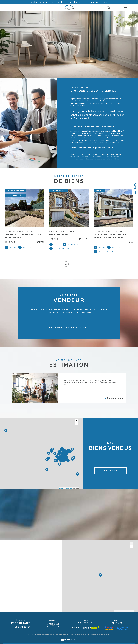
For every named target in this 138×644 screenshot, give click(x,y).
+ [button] (76, 420)
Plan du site (73, 635)
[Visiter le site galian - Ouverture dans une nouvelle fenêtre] (75, 628)
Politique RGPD (101, 635)
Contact (135, 188)
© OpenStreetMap (68, 488)
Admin (89, 635)
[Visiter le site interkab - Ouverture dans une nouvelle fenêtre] (91, 628)
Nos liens (94, 635)
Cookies (108, 635)
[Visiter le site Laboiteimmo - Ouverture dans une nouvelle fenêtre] (69, 642)
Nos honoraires (64, 635)
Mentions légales (81, 635)
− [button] (76, 424)
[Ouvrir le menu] (125, 8)
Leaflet (61, 488)
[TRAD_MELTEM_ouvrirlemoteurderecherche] (109, 8)
